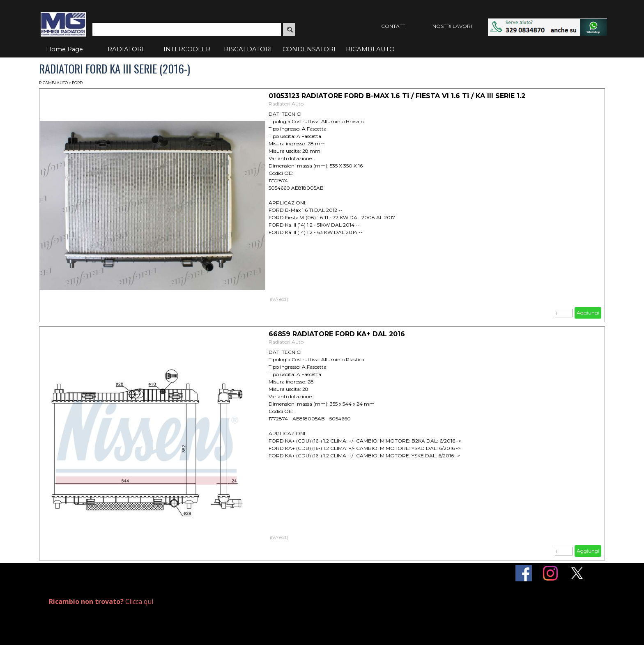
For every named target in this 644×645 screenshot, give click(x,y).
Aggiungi (588, 313)
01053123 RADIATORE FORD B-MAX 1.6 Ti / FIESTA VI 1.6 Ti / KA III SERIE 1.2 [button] (397, 96)
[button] (547, 22)
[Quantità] (564, 313)
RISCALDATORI (248, 49)
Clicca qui (101, 601)
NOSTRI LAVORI (452, 26)
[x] (577, 573)
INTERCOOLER (187, 49)
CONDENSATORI (309, 49)
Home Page (64, 49)
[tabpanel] (140, 602)
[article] (322, 205)
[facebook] (524, 573)
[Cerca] (187, 29)
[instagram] (550, 573)
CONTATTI (394, 26)
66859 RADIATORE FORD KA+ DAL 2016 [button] (337, 334)
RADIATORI (126, 49)
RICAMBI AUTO (370, 49)
